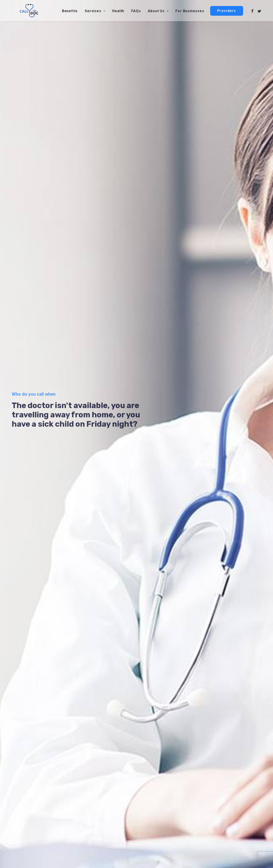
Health (118, 12)
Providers (154, 826)
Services (95, 12)
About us (154, 813)
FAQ (150, 806)
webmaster (20, 827)
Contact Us (91, 826)
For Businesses (190, 12)
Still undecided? (136, 473)
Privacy (207, 861)
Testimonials (239, 861)
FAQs (136, 12)
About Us (158, 12)
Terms (221, 861)
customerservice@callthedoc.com (230, 806)
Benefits (70, 12)
